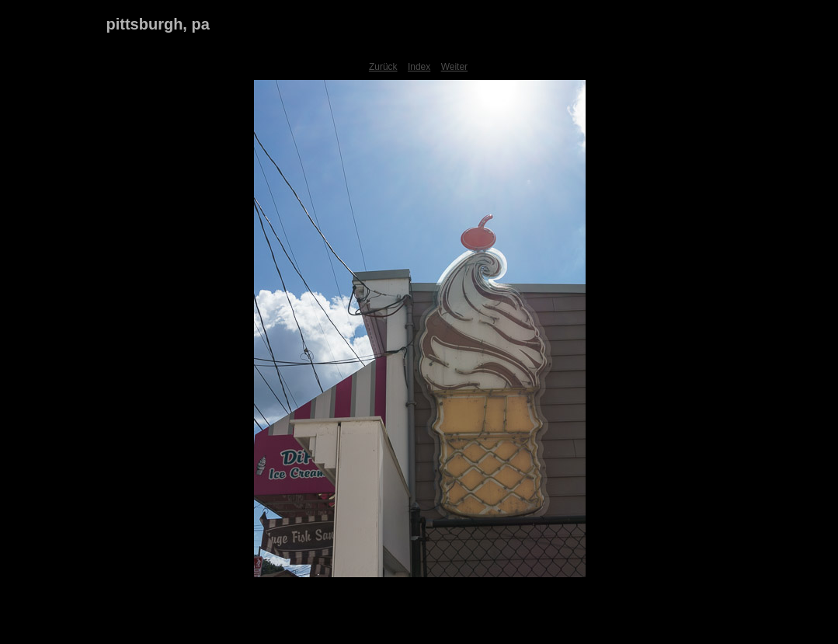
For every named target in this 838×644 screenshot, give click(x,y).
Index (419, 67)
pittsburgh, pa (158, 24)
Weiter (454, 67)
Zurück (383, 67)
